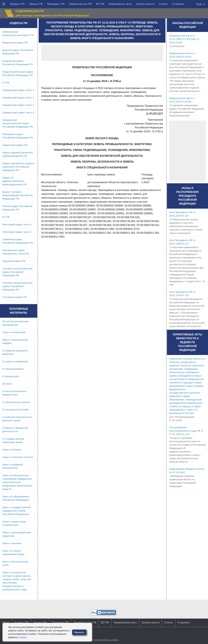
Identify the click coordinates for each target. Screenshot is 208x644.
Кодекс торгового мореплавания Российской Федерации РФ (17, 195)
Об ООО (7, 384)
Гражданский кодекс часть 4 (18, 112)
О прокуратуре (11, 376)
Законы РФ (36, 4)
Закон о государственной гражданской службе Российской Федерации (16, 511)
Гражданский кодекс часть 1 (18, 90)
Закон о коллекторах (14, 332)
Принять (79, 632)
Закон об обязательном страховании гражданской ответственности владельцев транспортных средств (17, 482)
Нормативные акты (120, 4)
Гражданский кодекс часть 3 (18, 105)
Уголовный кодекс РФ (14, 297)
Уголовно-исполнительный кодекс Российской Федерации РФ (17, 272)
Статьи (163, 4)
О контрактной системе (16, 410)
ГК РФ (6, 83)
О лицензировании (13, 369)
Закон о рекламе (12, 543)
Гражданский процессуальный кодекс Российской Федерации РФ (18, 123)
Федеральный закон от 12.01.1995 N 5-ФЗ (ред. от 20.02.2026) (184, 39)
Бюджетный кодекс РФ (15, 43)
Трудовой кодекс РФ (14, 261)
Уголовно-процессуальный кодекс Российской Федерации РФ (17, 286)
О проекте (178, 4)
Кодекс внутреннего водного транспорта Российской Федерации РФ (18, 167)
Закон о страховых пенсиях (18, 457)
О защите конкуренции (15, 361)
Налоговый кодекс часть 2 (17, 232)
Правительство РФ (80, 4)
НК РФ (6, 217)
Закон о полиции (12, 450)
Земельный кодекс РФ (15, 145)
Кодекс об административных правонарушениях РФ (15, 181)
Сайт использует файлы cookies (100, 640)
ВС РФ (100, 4)
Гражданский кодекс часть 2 (18, 97)
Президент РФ (56, 4)
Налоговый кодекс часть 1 (17, 224)
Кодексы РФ (17, 4)
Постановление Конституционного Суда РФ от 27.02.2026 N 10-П (186, 431)
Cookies (22, 637)
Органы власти (145, 4)
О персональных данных (16, 402)
